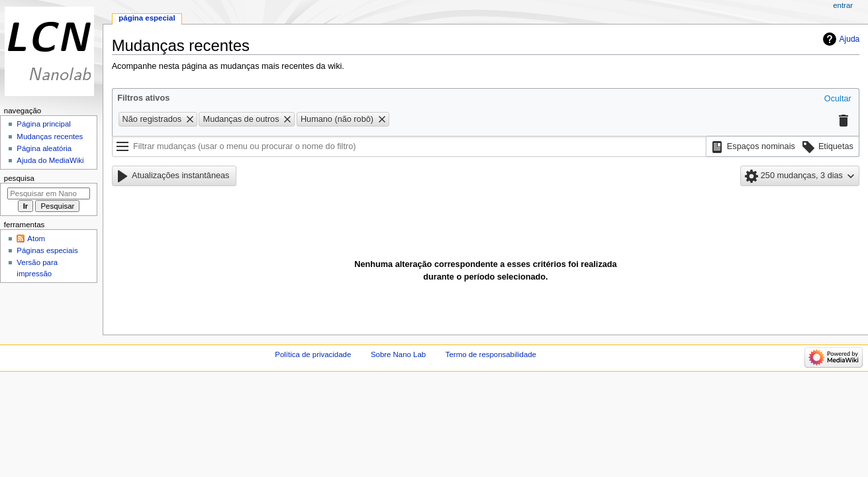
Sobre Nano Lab (398, 354)
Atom (36, 238)
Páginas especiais (47, 250)
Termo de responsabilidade (491, 354)
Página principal (44, 124)
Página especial (147, 18)
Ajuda (850, 39)
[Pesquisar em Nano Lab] (49, 193)
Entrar (843, 5)
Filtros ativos (143, 98)
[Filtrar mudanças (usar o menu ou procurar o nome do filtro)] (409, 146)
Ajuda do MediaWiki (50, 160)
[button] (838, 99)
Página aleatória (44, 148)
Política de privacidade (313, 354)
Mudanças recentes (50, 136)
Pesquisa (19, 178)
